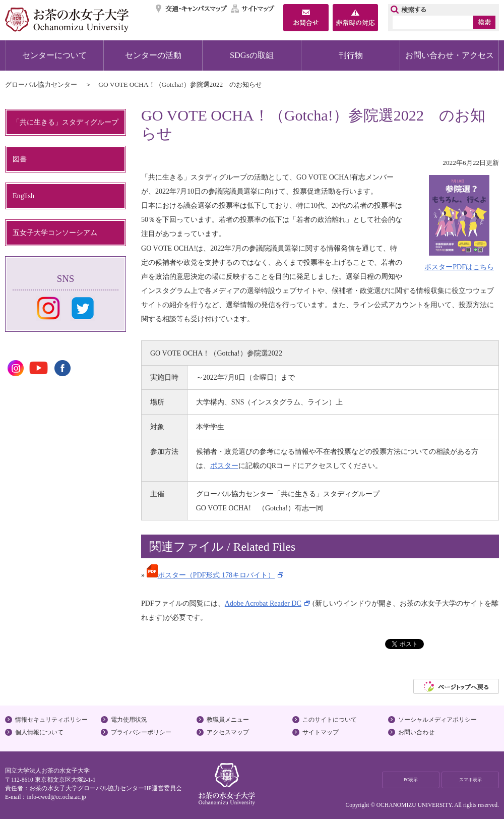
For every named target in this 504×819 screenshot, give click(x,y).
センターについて (54, 55)
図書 (20, 159)
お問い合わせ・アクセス (450, 55)
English (23, 196)
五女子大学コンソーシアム (55, 232)
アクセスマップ (228, 732)
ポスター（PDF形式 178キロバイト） (211, 575)
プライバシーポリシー (141, 732)
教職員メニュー (228, 720)
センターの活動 (153, 55)
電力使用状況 (129, 720)
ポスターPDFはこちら (459, 267)
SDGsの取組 (252, 55)
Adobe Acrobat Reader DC (263, 603)
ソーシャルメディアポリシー (437, 720)
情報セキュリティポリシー (51, 720)
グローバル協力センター (41, 84)
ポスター (224, 465)
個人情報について (39, 732)
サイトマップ (253, 9)
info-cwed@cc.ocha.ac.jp (56, 797)
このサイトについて (330, 720)
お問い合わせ (416, 732)
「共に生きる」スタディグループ (66, 122)
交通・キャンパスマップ (192, 9)
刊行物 (351, 55)
